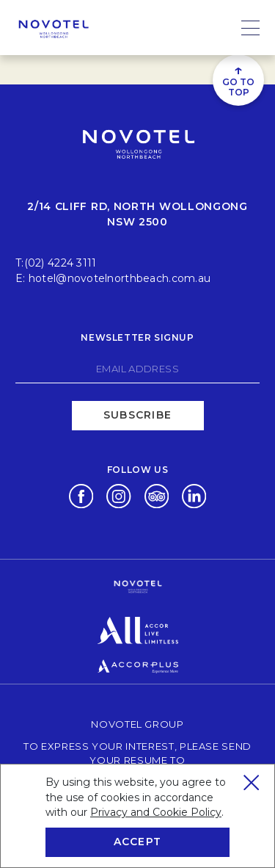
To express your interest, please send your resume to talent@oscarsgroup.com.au (142, 760)
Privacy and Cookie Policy (156, 812)
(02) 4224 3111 (60, 263)
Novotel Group (137, 724)
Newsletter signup (137, 337)
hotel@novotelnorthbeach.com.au (120, 278)
